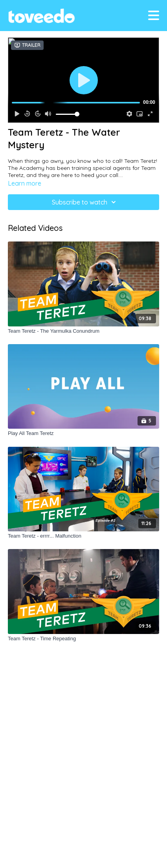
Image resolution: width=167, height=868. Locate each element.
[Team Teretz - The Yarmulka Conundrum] (83, 331)
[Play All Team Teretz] (83, 433)
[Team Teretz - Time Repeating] (83, 639)
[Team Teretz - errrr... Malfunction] (83, 536)
